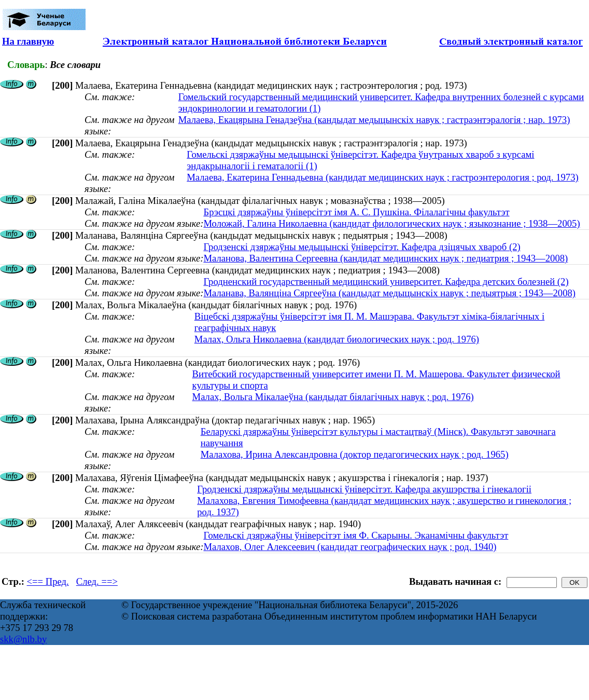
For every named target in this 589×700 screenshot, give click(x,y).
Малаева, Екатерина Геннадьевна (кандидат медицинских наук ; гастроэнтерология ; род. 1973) (382, 177)
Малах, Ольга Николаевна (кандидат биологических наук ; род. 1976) (337, 339)
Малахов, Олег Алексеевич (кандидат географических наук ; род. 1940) (350, 547)
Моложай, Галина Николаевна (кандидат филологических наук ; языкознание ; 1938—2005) (391, 223)
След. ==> (97, 581)
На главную (28, 41)
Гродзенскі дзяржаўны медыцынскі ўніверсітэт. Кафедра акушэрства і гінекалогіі (364, 489)
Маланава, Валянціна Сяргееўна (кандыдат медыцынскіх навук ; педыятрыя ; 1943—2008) (389, 293)
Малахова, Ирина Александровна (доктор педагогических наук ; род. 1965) (355, 454)
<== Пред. (48, 581)
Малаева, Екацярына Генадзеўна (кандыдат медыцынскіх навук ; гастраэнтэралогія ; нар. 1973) (374, 120)
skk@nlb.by (23, 639)
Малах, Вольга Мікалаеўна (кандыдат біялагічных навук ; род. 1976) (333, 397)
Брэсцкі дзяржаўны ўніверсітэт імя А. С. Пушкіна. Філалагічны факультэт (356, 212)
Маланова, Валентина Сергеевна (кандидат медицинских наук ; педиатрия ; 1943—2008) (385, 258)
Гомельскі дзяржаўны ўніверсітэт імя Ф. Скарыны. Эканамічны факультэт (356, 535)
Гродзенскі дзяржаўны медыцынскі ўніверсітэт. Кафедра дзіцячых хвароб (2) (362, 247)
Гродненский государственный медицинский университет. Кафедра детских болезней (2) (386, 282)
